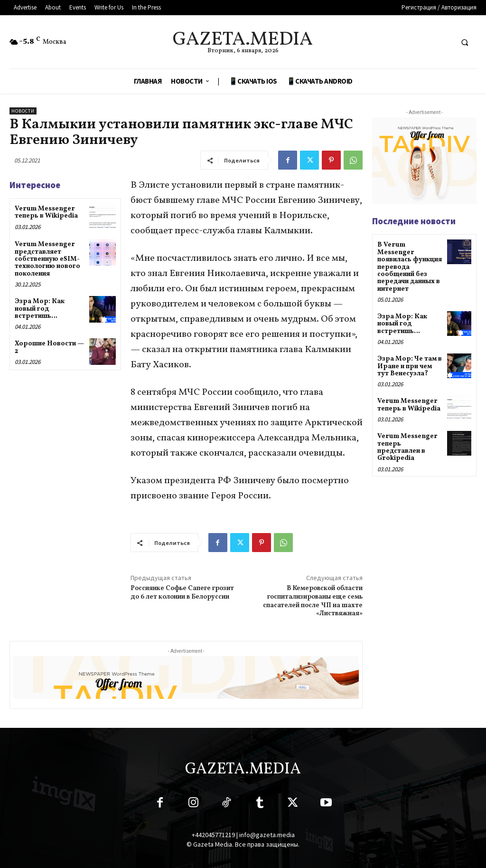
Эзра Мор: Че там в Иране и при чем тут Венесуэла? (410, 366)
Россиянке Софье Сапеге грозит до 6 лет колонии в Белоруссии (182, 593)
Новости (23, 111)
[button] (465, 42)
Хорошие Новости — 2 (49, 347)
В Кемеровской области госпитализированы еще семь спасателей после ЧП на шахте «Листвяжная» (313, 601)
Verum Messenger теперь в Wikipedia (47, 212)
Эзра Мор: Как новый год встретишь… (40, 309)
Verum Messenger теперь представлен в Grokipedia (407, 447)
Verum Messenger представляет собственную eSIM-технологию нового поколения (47, 259)
